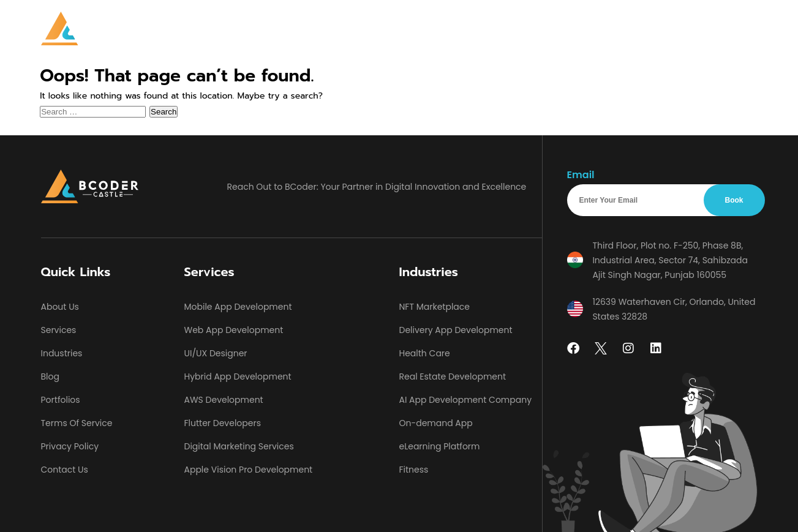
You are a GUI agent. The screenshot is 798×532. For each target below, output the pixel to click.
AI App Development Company (466, 400)
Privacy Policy (70, 446)
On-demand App (436, 423)
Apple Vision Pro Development (249, 470)
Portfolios (494, 28)
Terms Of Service (77, 423)
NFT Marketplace (435, 307)
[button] (314, 29)
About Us (437, 28)
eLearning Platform (440, 446)
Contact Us (591, 28)
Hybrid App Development (238, 377)
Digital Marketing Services (239, 446)
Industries (373, 28)
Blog (541, 28)
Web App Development (234, 330)
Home (263, 28)
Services (311, 28)
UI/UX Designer (216, 353)
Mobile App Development (238, 307)
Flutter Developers (223, 423)
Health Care (425, 353)
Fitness (414, 470)
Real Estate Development (453, 377)
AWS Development (224, 400)
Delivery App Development (456, 330)
